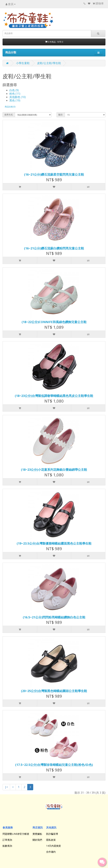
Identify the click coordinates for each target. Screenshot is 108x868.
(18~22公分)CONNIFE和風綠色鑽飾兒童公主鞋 (54, 322)
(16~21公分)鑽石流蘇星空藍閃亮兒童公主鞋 (54, 174)
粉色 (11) (15, 94)
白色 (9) (14, 90)
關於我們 (37, 840)
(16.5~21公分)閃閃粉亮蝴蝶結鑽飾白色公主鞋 (54, 617)
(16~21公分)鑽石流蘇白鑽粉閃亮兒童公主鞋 (54, 248)
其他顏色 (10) (18, 97)
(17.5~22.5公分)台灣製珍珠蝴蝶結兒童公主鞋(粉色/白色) (54, 765)
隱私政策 (51, 840)
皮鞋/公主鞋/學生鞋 (49, 63)
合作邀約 (51, 852)
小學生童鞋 (23, 63)
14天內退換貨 (53, 846)
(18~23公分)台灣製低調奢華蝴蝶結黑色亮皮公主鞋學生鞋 (54, 396)
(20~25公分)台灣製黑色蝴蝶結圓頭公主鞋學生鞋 (54, 691)
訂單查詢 (7, 840)
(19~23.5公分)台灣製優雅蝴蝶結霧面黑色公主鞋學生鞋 (54, 543)
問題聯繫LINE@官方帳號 (16, 834)
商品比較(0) (10, 107)
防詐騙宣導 (52, 834)
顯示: (61, 115)
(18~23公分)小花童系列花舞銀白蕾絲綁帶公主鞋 (54, 470)
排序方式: (9, 115)
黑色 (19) (15, 100)
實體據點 (37, 834)
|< (6, 787)
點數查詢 (7, 846)
